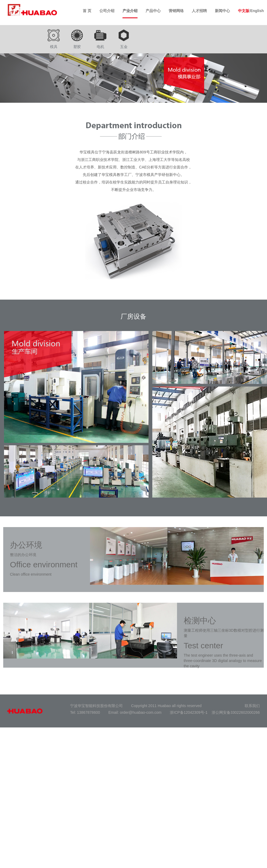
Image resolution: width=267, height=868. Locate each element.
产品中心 (153, 11)
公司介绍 (107, 11)
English (257, 11)
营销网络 (176, 11)
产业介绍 (130, 11)
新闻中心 (222, 11)
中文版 (244, 11)
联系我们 (252, 706)
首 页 (87, 11)
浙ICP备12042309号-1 (189, 712)
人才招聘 (199, 11)
